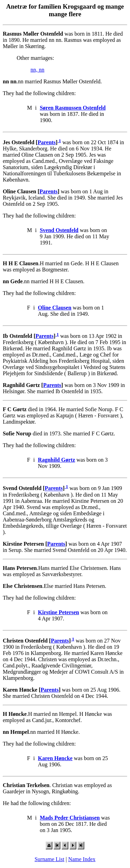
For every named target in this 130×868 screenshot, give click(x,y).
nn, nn (37, 70)
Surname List (50, 859)
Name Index (82, 859)
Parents (46, 142)
